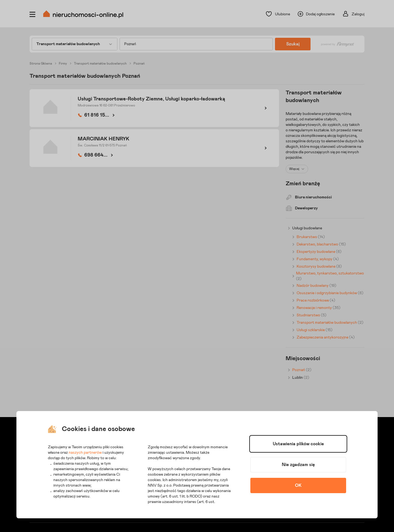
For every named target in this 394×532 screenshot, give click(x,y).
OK (298, 485)
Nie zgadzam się (298, 465)
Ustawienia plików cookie (298, 444)
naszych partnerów (85, 453)
